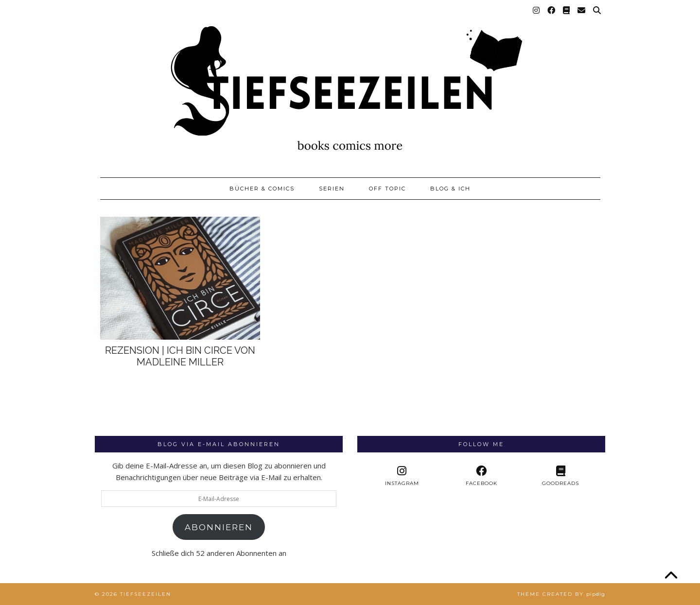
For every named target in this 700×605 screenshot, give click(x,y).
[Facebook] (552, 11)
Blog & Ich (450, 189)
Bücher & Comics (262, 189)
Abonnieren (219, 527)
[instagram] (402, 476)
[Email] (582, 11)
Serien (332, 189)
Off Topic (387, 189)
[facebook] (481, 476)
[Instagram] (537, 11)
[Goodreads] (567, 11)
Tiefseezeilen (146, 594)
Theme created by (561, 594)
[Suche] (597, 11)
